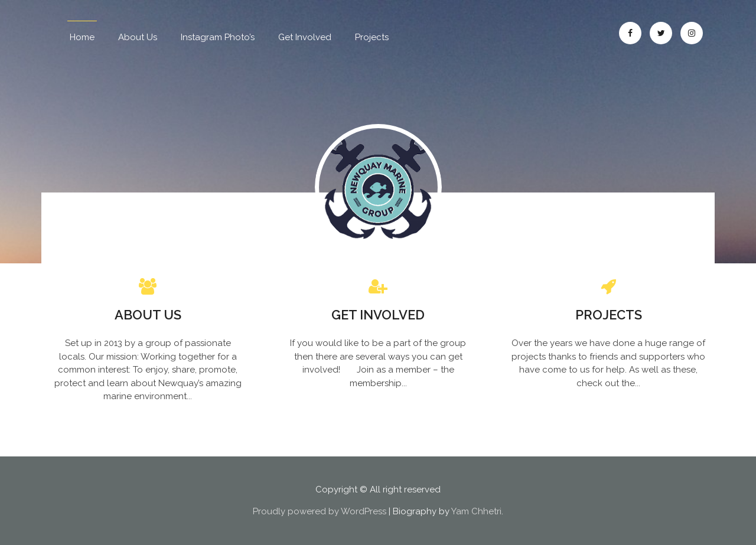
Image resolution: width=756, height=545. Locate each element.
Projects (372, 37)
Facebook (630, 33)
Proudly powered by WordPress (320, 511)
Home (82, 37)
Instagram (692, 33)
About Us (138, 37)
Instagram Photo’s (218, 37)
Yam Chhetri (476, 511)
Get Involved (305, 37)
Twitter (661, 33)
